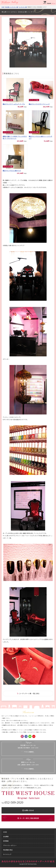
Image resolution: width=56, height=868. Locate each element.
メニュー (54, 3)
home (5, 832)
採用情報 (6, 841)
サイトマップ (7, 854)
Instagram (22, 736)
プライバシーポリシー (10, 845)
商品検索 (49, 3)
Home (3, 7)
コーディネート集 (23, 7)
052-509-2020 (12, 802)
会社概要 (6, 836)
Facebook (26, 736)
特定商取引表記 (8, 850)
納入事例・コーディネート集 (12, 7)
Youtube (34, 736)
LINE (30, 736)
